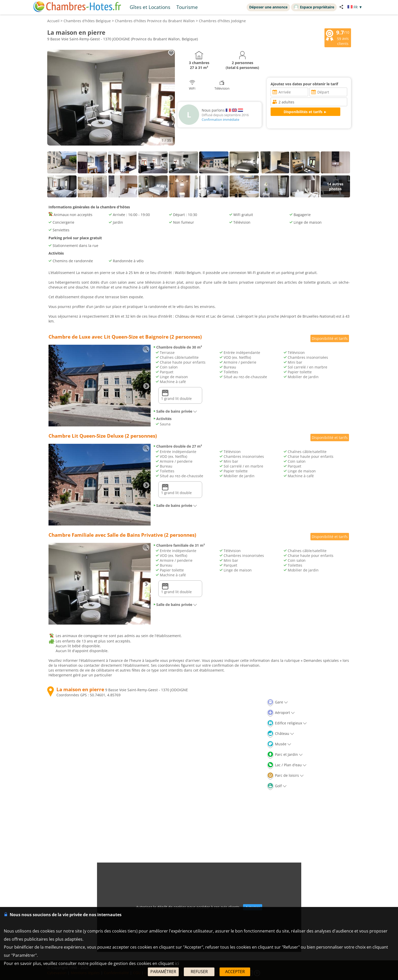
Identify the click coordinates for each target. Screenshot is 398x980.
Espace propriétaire (314, 7)
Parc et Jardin (285, 754)
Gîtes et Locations (150, 7)
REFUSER (199, 972)
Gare (277, 702)
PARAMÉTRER (163, 972)
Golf (277, 786)
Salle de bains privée (175, 411)
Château (280, 733)
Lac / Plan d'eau (287, 765)
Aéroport (281, 713)
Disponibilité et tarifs (330, 338)
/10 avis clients (338, 37)
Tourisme (187, 7)
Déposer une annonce (268, 7)
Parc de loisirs (285, 775)
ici (177, 963)
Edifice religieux (287, 723)
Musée (279, 744)
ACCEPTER (235, 972)
